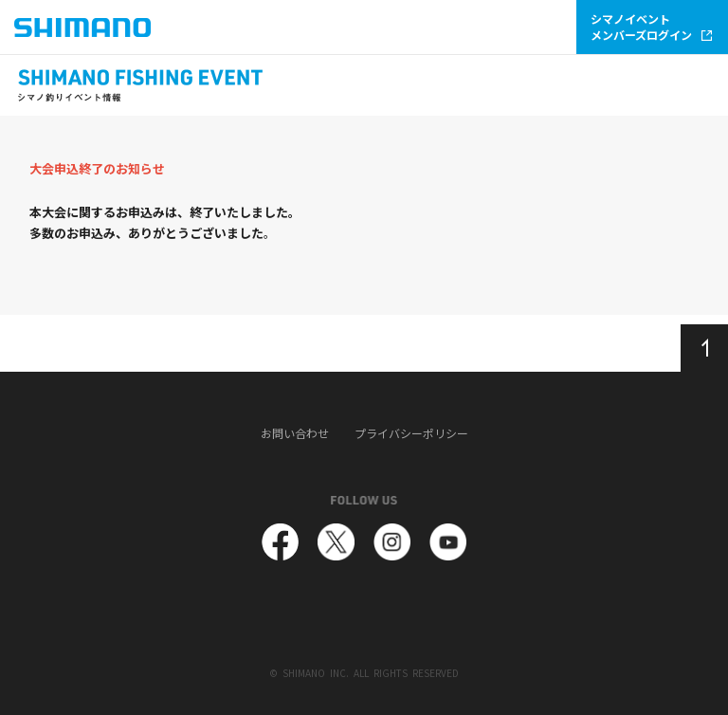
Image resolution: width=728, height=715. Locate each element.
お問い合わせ (295, 433)
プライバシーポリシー (411, 433)
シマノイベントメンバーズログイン (651, 27)
